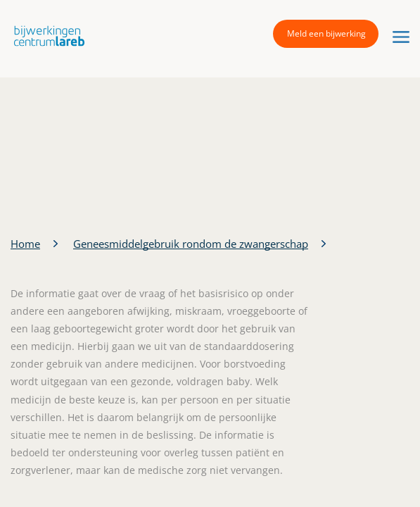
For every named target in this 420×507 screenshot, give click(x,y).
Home (25, 244)
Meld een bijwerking (326, 33)
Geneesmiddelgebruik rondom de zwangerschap (191, 244)
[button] (46, 36)
